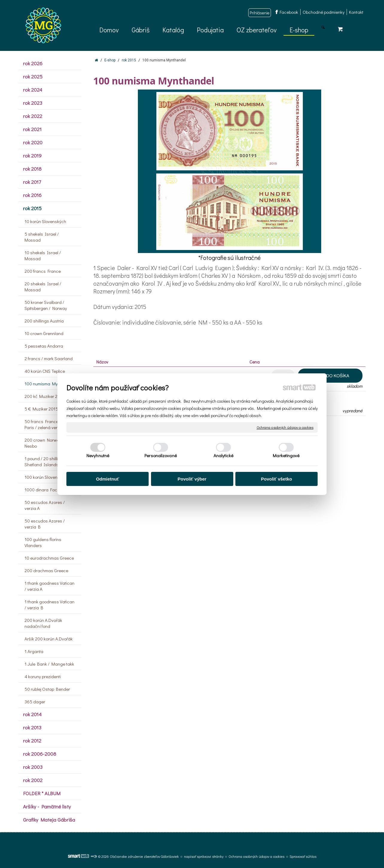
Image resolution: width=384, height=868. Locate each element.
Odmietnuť (108, 479)
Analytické (224, 455)
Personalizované (161, 455)
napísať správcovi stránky (204, 856)
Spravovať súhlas (303, 856)
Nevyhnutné (98, 455)
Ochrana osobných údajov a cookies (285, 427)
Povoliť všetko (277, 479)
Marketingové (286, 455)
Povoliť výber (192, 479)
